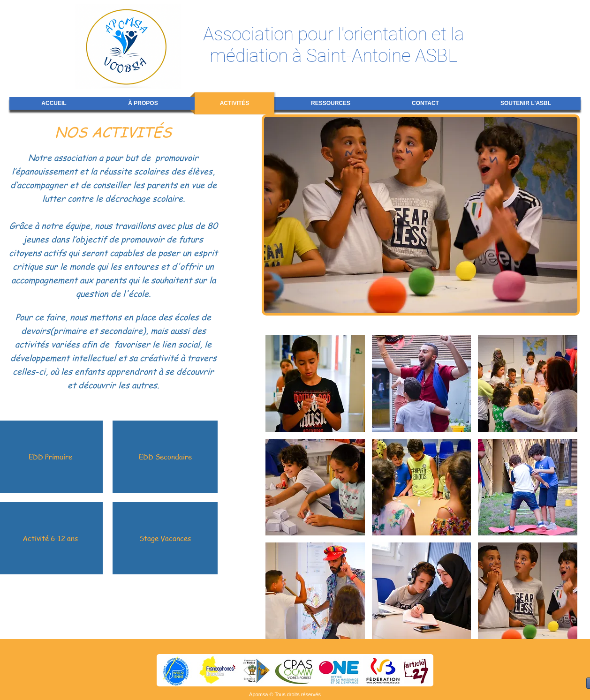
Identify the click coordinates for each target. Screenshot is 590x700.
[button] (315, 384)
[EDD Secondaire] (165, 457)
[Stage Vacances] (165, 538)
